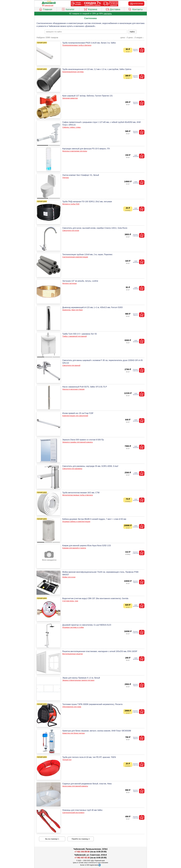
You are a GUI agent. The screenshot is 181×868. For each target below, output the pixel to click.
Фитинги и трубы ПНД (71, 204)
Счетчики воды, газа (70, 601)
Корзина (90, 9)
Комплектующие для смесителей (75, 416)
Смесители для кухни (71, 230)
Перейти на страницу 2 (81, 839)
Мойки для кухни (69, 577)
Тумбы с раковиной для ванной (74, 336)
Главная (45, 9)
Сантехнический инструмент (73, 813)
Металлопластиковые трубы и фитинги (78, 495)
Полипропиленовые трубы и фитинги (77, 45)
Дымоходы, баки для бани (72, 310)
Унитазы (66, 178)
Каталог (68, 9)
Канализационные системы (73, 72)
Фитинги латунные (69, 283)
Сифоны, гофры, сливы (71, 127)
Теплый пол (67, 760)
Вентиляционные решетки (72, 654)
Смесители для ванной (71, 365)
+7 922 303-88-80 (82, 852)
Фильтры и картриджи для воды (75, 151)
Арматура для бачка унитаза (73, 733)
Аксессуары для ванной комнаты (75, 786)
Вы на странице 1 (52, 839)
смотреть (108, 14)
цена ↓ (131, 38)
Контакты (135, 9)
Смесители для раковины (72, 469)
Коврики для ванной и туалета (74, 548)
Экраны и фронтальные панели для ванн (78, 680)
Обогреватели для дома (72, 707)
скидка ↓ (140, 38)
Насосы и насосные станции (73, 389)
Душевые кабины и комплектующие (76, 522)
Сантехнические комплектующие (75, 257)
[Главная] (49, 3)
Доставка (113, 9)
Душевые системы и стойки (73, 627)
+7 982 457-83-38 (82, 858)
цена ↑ (123, 38)
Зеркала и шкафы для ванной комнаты (78, 442)
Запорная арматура (70, 98)
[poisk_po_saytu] (86, 32)
